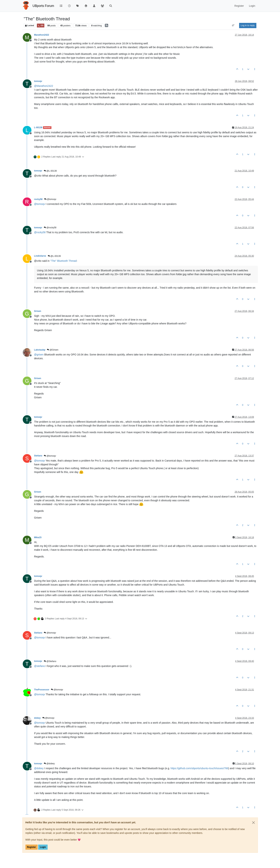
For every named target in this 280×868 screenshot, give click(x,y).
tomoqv (38, 81)
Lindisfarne (40, 256)
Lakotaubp (40, 350)
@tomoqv (50, 199)
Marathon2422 (42, 35)
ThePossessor (42, 690)
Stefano (38, 456)
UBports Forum (43, 6)
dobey (37, 718)
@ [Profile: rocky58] (40, 232)
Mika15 (38, 537)
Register (32, 847)
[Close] (253, 823)
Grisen (38, 311)
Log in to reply (248, 25)
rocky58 (38, 199)
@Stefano (50, 661)
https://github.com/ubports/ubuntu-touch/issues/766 (200, 768)
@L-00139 (50, 171)
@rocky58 (50, 228)
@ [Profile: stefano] (40, 666)
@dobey (49, 764)
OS (41, 26)
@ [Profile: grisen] (39, 355)
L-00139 (38, 128)
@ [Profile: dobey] (39, 768)
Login (43, 847)
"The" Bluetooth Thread (63, 261)
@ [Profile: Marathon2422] (44, 86)
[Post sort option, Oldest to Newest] (233, 25)
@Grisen (53, 350)
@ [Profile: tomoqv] (40, 204)
